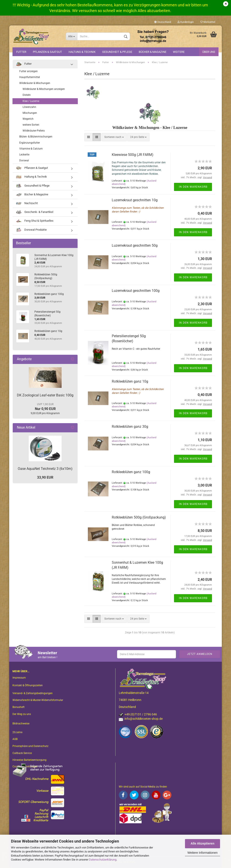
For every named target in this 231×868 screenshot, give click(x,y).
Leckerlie (24, 155)
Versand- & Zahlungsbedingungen (33, 693)
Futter (21, 52)
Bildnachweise (21, 724)
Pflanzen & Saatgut (47, 52)
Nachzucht (27, 203)
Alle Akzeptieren (203, 843)
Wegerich (28, 119)
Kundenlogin (186, 22)
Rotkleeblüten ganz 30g (130, 427)
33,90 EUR (45, 477)
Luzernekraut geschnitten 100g (136, 291)
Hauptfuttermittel (30, 77)
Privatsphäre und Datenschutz (30, 746)
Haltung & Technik (82, 52)
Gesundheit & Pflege (117, 52)
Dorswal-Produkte (31, 230)
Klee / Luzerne (31, 101)
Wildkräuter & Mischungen (35, 83)
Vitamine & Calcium (31, 149)
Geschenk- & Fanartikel (35, 212)
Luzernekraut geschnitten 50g (135, 245)
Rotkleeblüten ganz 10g (130, 381)
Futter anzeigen (28, 71)
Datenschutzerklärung (103, 860)
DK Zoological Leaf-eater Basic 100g (45, 395)
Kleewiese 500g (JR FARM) (133, 155)
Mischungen (30, 113)
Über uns (209, 52)
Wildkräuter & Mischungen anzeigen (44, 89)
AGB (15, 739)
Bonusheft (19, 707)
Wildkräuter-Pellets (34, 131)
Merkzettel (208, 22)
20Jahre (17, 732)
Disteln (27, 95)
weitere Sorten (31, 125)
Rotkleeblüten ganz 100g (131, 472)
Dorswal (24, 160)
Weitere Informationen (202, 853)
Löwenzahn (29, 107)
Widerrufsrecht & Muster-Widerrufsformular (38, 700)
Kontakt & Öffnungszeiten (28, 685)
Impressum (19, 678)
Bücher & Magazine (153, 52)
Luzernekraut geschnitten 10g (135, 200)
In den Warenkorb (193, 187)
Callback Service (22, 753)
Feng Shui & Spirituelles (35, 221)
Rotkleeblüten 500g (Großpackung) (139, 517)
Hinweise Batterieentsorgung (29, 760)
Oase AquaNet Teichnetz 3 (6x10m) (45, 469)
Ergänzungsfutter (30, 143)
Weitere (179, 52)
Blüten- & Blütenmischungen (36, 137)
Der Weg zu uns (22, 714)
